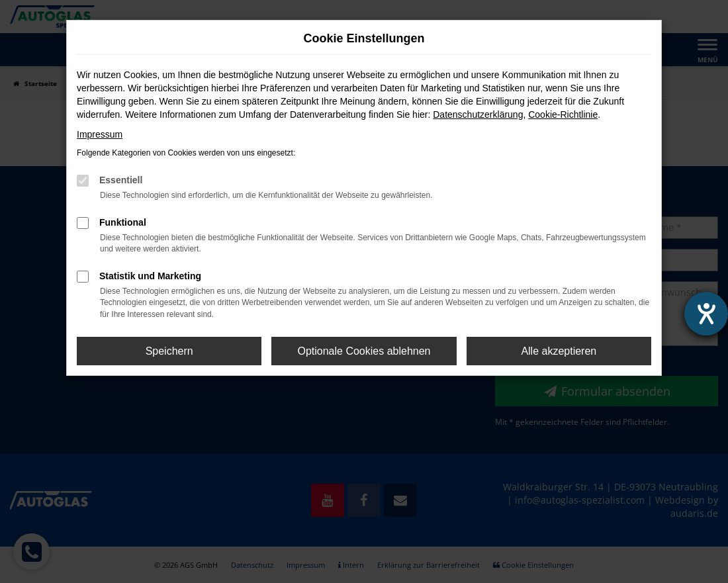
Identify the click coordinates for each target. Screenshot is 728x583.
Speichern (169, 351)
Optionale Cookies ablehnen (364, 351)
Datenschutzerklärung (478, 114)
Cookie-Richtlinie (563, 114)
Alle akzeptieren (559, 351)
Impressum (100, 134)
